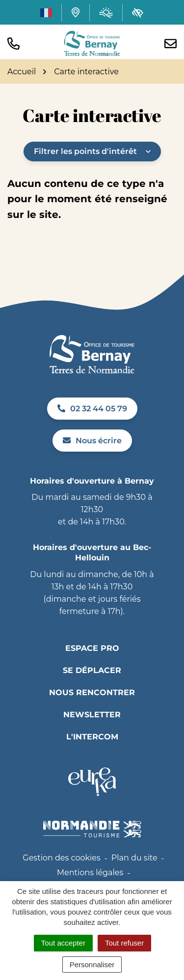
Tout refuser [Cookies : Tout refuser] (124, 943)
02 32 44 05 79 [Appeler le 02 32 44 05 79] (92, 409)
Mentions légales (90, 873)
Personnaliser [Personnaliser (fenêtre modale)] (92, 965)
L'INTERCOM (92, 737)
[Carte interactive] (76, 12)
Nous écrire (92, 441)
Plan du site (134, 858)
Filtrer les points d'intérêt (92, 151)
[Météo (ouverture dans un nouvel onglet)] (106, 13)
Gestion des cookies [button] (61, 858)
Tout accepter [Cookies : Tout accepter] (63, 943)
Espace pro (92, 648)
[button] (13, 44)
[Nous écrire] (171, 44)
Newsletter (92, 715)
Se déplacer (92, 670)
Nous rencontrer (92, 692)
